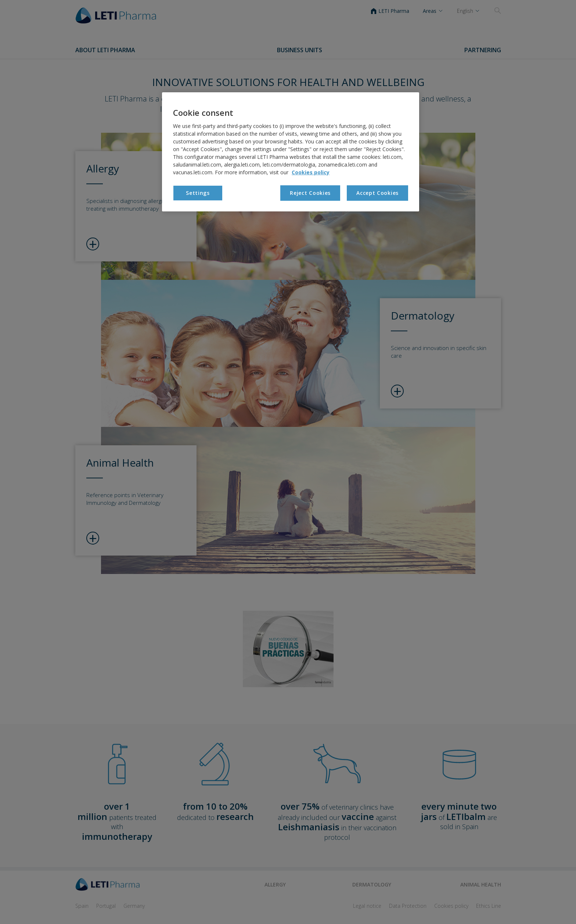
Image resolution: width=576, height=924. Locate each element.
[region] (291, 152)
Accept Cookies (377, 193)
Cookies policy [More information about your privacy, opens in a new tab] (311, 172)
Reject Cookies (310, 193)
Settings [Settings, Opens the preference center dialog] (198, 193)
